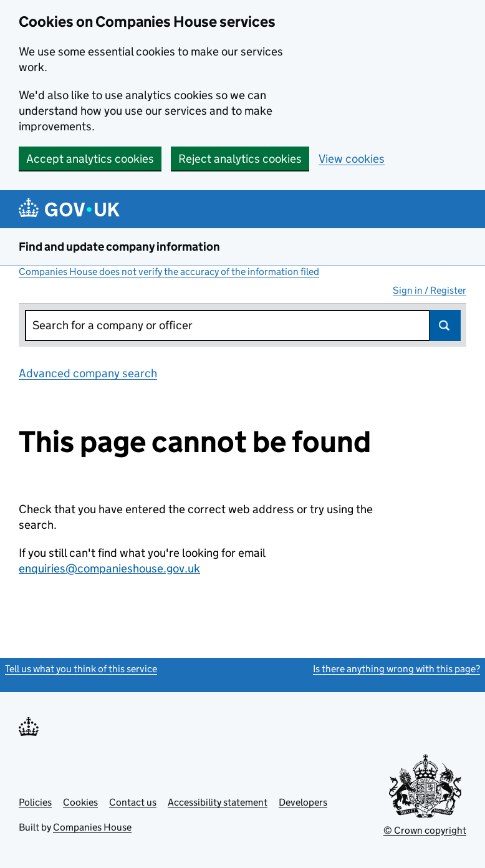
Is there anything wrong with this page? (396, 669)
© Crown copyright (425, 830)
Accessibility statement (218, 802)
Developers (303, 802)
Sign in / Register (430, 290)
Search (445, 325)
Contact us (133, 802)
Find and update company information (119, 247)
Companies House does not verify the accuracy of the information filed (169, 272)
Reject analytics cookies (240, 159)
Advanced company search (88, 373)
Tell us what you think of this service (81, 669)
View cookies (352, 159)
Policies (35, 802)
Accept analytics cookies (90, 159)
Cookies (80, 802)
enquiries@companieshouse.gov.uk (109, 568)
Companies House (92, 827)
